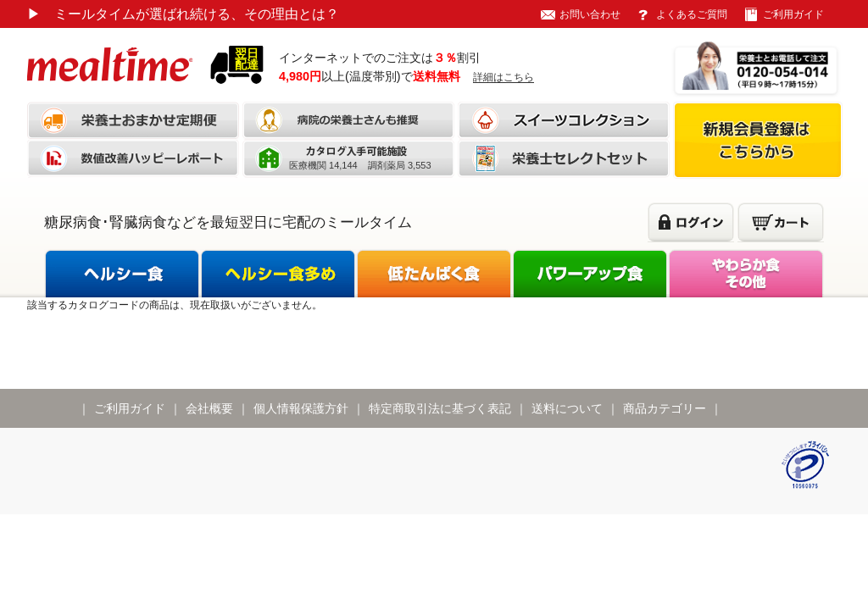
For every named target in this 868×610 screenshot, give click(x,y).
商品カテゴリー (665, 408)
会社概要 (209, 408)
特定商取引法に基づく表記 (440, 408)
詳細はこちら (504, 77)
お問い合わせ (590, 14)
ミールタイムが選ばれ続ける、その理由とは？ (183, 14)
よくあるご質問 (692, 14)
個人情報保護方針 (301, 408)
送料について (567, 408)
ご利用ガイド (793, 14)
